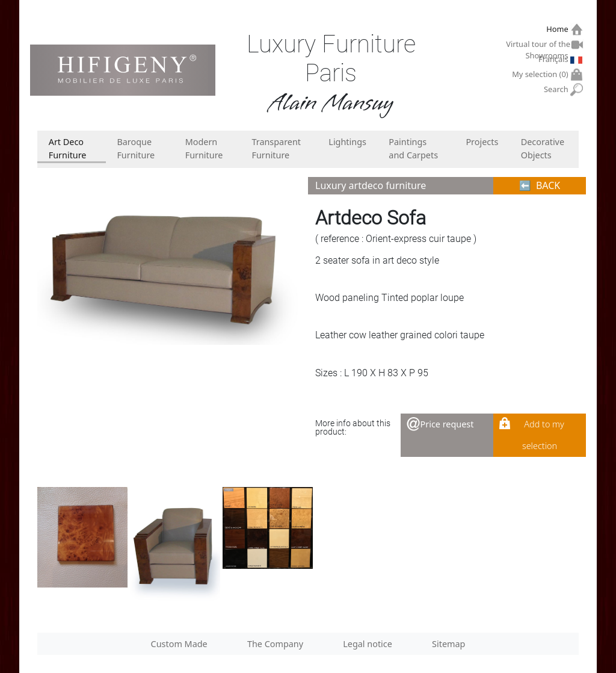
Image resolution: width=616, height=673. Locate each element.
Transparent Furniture (276, 148)
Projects (482, 142)
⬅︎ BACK (540, 185)
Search (557, 89)
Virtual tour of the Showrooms (538, 46)
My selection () (541, 74)
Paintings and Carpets (413, 148)
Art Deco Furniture (68, 148)
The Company (275, 644)
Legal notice (368, 644)
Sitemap (448, 644)
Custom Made (179, 644)
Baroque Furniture (136, 148)
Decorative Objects (543, 148)
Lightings (347, 142)
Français (555, 59)
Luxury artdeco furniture (371, 185)
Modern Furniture (204, 148)
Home (559, 29)
